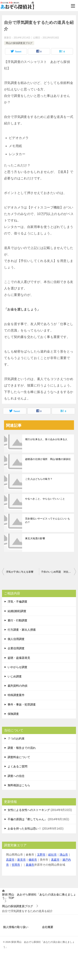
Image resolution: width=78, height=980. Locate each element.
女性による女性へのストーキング (29, 810)
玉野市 (41, 855)
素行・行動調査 (17, 620)
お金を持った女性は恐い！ (25, 828)
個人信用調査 (16, 639)
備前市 (33, 860)
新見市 (22, 860)
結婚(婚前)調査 (17, 611)
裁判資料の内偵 (17, 686)
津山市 (64, 855)
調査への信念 (16, 776)
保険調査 (13, 714)
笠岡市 (16, 865)
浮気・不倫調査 (17, 602)
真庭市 (55, 860)
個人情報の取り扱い (16, 927)
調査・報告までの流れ (22, 748)
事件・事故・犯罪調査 (22, 705)
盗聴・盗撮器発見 (19, 658)
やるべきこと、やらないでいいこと (45, 499)
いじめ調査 (15, 676)
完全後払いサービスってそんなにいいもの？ (48, 520)
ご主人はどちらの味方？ (39, 479)
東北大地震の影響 (35, 538)
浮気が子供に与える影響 (20, 572)
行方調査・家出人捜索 (22, 630)
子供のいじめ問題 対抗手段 (57, 572)
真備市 (30, 865)
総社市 (52, 855)
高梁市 (10, 860)
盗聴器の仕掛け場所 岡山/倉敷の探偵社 (48, 459)
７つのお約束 (16, 738)
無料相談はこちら (19, 785)
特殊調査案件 (16, 695)
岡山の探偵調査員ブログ (19, 43)
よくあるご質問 (17, 766)
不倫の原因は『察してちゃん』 (27, 819)
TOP (39, 896)
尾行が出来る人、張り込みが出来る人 (46, 439)
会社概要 (48, 927)
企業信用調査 (16, 648)
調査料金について (19, 757)
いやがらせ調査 (17, 667)
